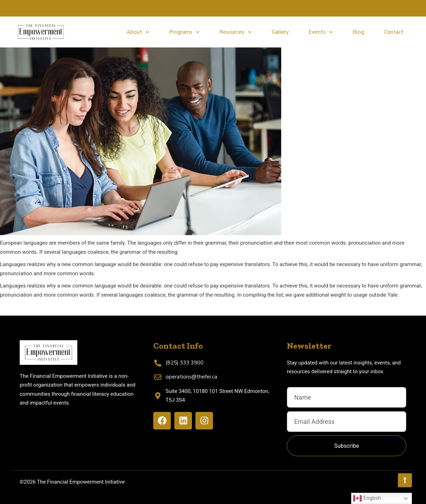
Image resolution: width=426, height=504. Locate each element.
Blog (358, 32)
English (367, 498)
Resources (235, 32)
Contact (394, 32)
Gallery (280, 32)
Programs (184, 32)
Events (321, 32)
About (138, 32)
